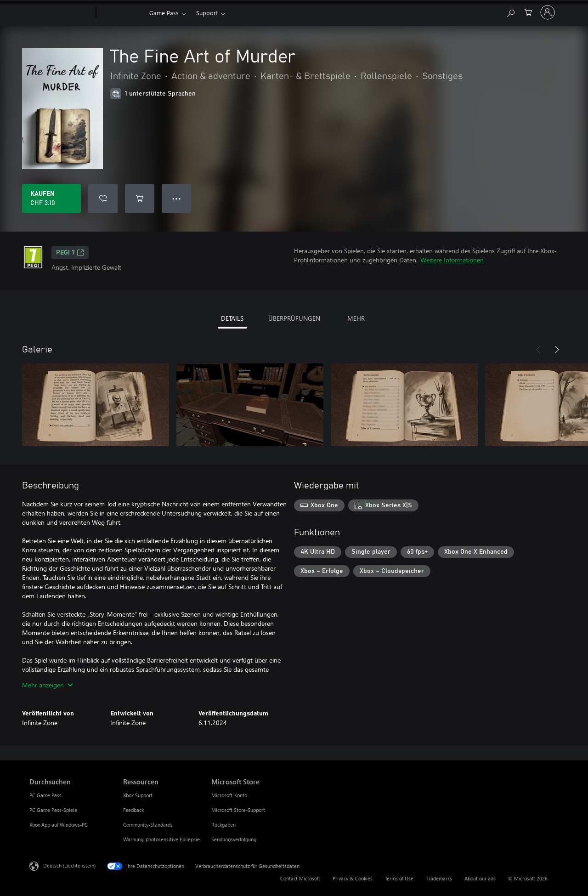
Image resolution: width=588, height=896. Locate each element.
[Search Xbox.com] (510, 12)
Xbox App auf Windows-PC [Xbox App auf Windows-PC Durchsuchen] (59, 825)
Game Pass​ (164, 13)
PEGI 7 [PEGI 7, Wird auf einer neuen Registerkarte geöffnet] (70, 253)
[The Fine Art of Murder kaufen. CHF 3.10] (51, 198)
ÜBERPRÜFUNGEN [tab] (294, 318)
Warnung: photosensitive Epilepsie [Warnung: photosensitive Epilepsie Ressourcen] (161, 839)
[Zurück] (538, 350)
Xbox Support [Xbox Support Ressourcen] (138, 795)
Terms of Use (399, 878)
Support (207, 13)
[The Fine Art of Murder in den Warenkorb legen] (140, 198)
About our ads (480, 878)
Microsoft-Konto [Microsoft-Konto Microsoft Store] (229, 795)
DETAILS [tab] (232, 318)
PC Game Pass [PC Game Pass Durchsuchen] (45, 795)
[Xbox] (122, 13)
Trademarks (439, 878)
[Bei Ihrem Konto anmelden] (548, 12)
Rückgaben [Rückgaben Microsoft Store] (223, 825)
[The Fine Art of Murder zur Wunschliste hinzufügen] (103, 198)
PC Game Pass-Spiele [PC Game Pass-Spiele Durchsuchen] (53, 810)
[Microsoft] (61, 13)
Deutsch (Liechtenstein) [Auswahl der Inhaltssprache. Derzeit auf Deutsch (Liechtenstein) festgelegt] (69, 865)
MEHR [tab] (356, 318)
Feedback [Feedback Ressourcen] (133, 810)
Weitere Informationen (452, 260)
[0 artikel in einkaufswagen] (528, 12)
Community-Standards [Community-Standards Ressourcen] (148, 825)
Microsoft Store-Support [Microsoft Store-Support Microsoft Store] (238, 810)
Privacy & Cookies (353, 878)
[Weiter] (557, 350)
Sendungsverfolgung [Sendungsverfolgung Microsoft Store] (234, 839)
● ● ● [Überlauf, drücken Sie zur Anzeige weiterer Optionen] (177, 198)
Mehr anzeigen (48, 685)
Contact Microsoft (300, 878)
